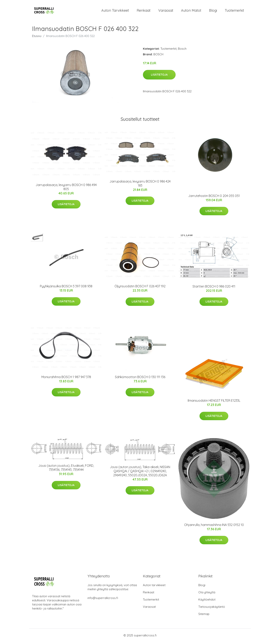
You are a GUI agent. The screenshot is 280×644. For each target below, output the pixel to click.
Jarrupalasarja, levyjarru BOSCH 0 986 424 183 (140, 185)
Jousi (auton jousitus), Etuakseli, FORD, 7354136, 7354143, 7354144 (66, 470)
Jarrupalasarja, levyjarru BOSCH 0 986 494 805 (66, 189)
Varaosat (166, 11)
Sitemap (204, 616)
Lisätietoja (159, 77)
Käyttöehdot (207, 601)
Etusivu (37, 38)
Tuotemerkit (234, 11)
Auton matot (191, 11)
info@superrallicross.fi (103, 600)
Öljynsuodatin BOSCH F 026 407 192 (140, 288)
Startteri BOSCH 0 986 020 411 (214, 288)
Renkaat (144, 11)
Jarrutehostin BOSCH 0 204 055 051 (214, 198)
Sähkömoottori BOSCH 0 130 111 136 (140, 379)
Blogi (213, 11)
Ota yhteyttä (207, 594)
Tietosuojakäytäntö (212, 609)
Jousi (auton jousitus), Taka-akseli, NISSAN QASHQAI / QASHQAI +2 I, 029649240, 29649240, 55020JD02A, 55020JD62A (140, 473)
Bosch (182, 51)
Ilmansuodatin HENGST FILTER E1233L (214, 403)
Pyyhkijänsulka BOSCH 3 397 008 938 (66, 288)
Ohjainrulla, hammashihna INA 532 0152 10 (214, 527)
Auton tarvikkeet (115, 11)
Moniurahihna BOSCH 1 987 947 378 (66, 379)
